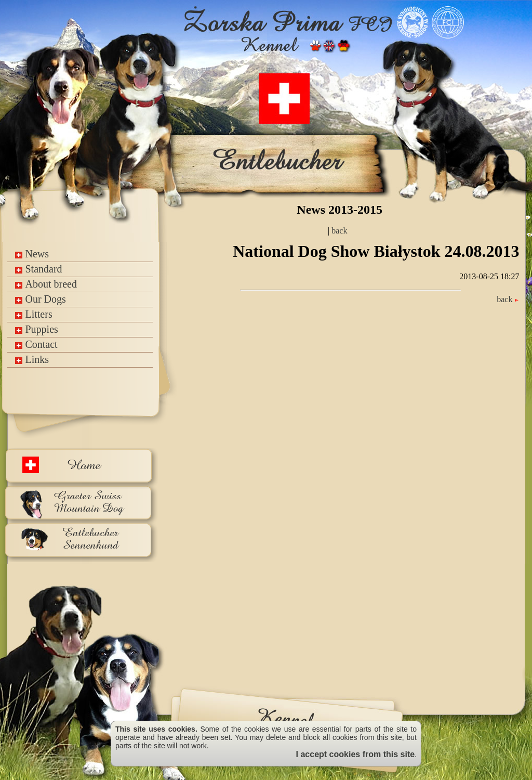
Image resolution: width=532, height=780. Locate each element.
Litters (34, 314)
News (32, 254)
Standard (38, 269)
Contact (36, 344)
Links (32, 359)
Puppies (36, 329)
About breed (46, 284)
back (338, 231)
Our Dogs (40, 299)
